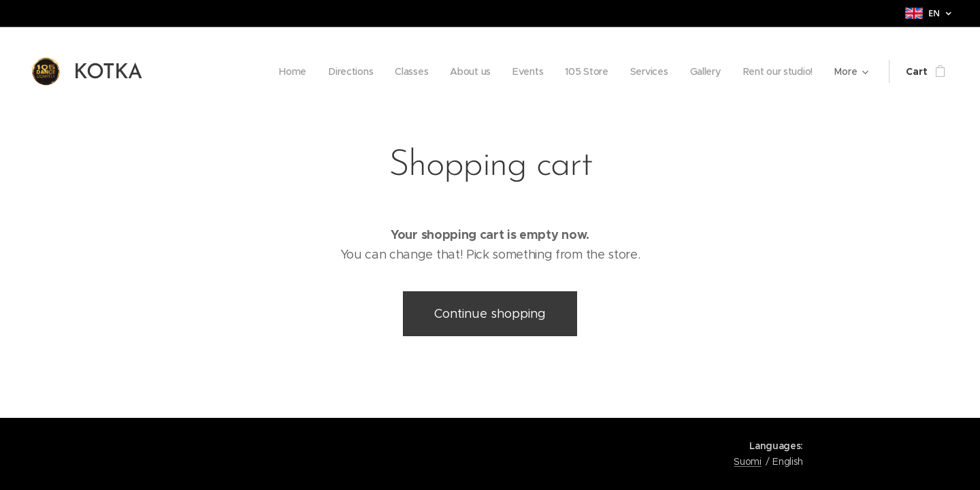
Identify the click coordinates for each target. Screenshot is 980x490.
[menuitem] (285, 71)
